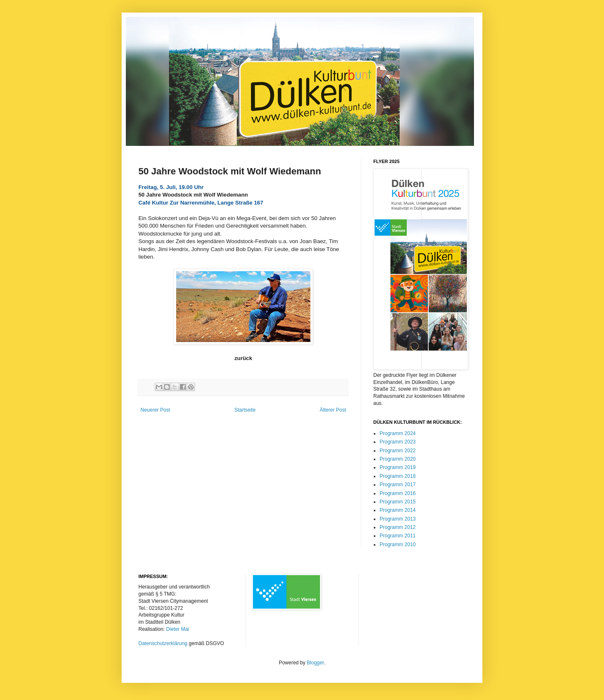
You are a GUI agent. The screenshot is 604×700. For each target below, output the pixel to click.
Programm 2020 (398, 459)
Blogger (315, 663)
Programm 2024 (398, 433)
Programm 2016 (398, 493)
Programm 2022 (398, 451)
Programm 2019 (398, 467)
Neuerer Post (155, 410)
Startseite (245, 410)
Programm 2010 (398, 544)
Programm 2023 (398, 442)
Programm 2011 (398, 536)
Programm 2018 (398, 476)
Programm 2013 (398, 519)
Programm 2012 (398, 527)
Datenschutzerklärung (163, 643)
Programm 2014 (398, 510)
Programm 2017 (398, 485)
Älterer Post (333, 410)
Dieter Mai (178, 629)
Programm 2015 (398, 502)
